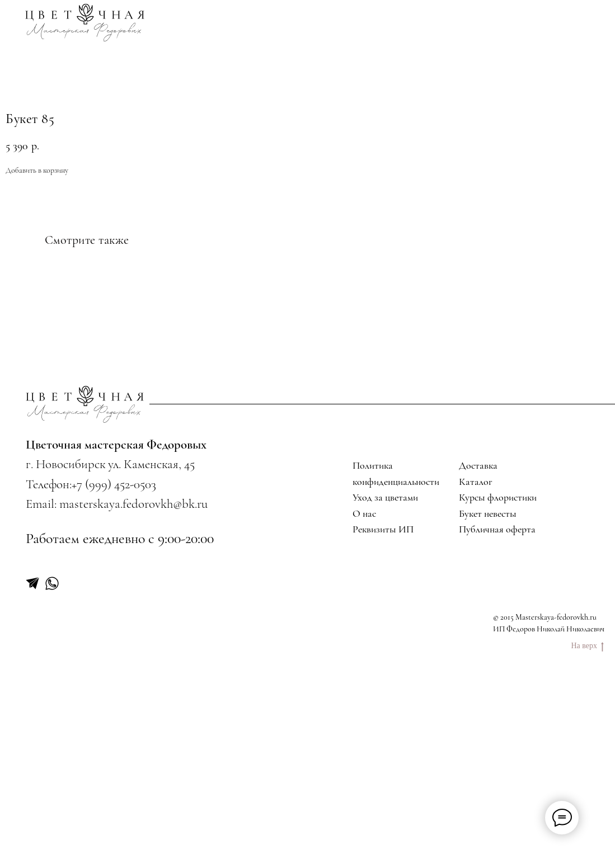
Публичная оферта (497, 699)
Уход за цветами (385, 667)
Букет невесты (488, 683)
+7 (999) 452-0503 (114, 654)
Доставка (478, 635)
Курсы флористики (498, 667)
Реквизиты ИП (383, 699)
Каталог (476, 650)
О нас (364, 683)
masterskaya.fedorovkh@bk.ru (133, 673)
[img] (85, 22)
